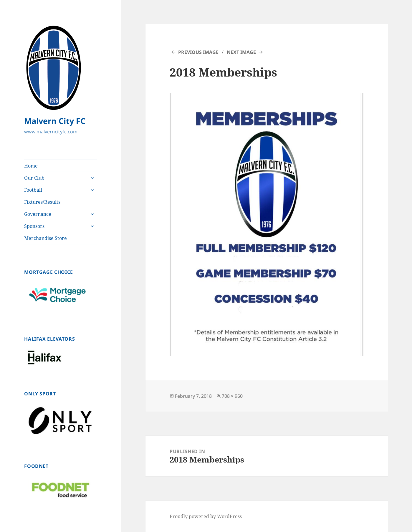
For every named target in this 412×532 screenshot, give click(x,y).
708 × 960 (232, 396)
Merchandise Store (45, 238)
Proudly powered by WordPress (206, 516)
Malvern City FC (55, 121)
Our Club (34, 178)
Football (33, 190)
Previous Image (198, 52)
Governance (38, 214)
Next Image (241, 52)
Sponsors (34, 226)
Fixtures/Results (42, 202)
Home (31, 166)
